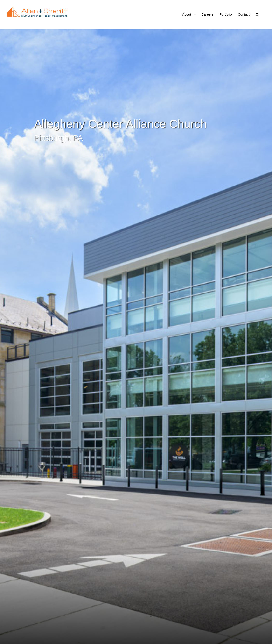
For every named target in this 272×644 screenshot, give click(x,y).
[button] (257, 14)
